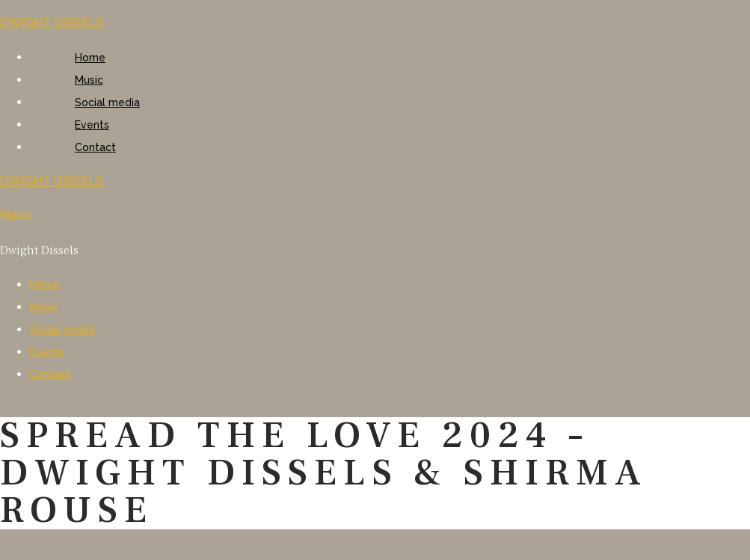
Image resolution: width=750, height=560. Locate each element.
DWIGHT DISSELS (52, 23)
